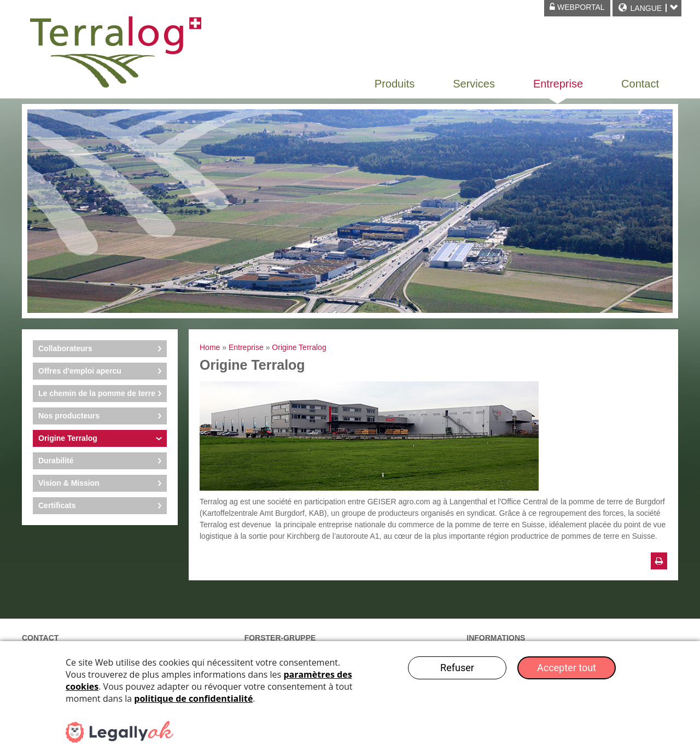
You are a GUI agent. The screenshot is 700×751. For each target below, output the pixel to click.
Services (474, 84)
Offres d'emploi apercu (80, 371)
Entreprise (558, 84)
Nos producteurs (69, 416)
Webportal (577, 7)
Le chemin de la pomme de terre (97, 393)
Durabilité (56, 461)
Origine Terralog (68, 438)
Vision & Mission (69, 483)
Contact (640, 84)
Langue (646, 8)
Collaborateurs (65, 348)
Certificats (57, 505)
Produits (395, 84)
